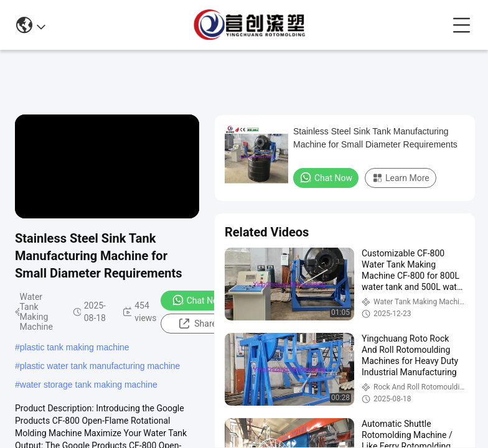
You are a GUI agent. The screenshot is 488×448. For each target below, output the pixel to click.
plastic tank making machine (75, 347)
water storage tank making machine (89, 385)
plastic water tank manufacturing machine (100, 366)
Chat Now (198, 300)
